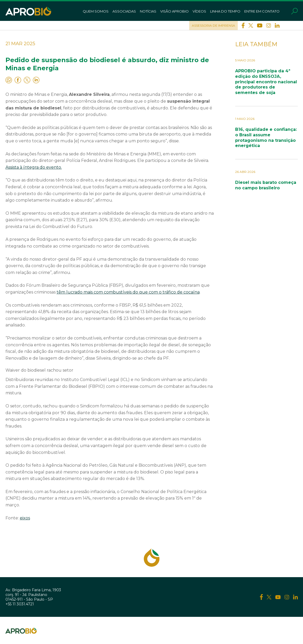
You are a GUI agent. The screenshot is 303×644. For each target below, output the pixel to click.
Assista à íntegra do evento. (34, 167)
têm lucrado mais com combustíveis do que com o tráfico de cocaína (128, 292)
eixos (25, 518)
